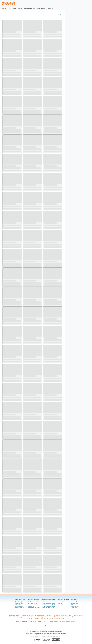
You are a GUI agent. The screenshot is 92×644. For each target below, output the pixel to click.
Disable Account (78, 617)
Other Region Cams (33, 603)
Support (48, 615)
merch (50, 8)
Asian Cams (31, 606)
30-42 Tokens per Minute (49, 605)
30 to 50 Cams (19, 606)
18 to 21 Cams (19, 603)
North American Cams (34, 602)
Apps (30, 618)
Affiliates (44, 618)
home (4, 8)
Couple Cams (74, 606)
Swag (62, 618)
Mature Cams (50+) (20, 608)
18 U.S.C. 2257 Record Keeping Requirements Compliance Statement (46, 631)
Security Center (22, 617)
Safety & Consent (14, 615)
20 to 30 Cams (19, 605)
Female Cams (74, 603)
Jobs (50, 618)
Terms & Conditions (27, 615)
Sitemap (56, 618)
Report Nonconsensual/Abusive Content (53, 617)
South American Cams (34, 608)
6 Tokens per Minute (47, 602)
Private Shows (61, 602)
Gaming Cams (61, 605)
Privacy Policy (39, 615)
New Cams (60, 603)
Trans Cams (74, 608)
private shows (30, 8)
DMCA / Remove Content (76, 615)
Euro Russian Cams (33, 605)
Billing (69, 617)
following (41, 8)
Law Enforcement (34, 617)
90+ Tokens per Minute (48, 608)
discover (12, 8)
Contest (36, 618)
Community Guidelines (60, 615)
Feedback (12, 617)
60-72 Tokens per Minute (49, 606)
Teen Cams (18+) (20, 602)
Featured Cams (75, 602)
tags (20, 8)
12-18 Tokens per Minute (49, 603)
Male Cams (74, 605)
